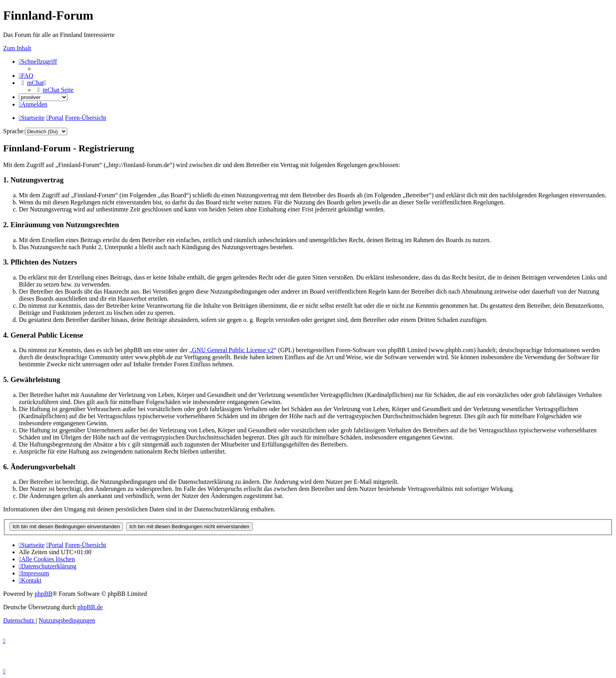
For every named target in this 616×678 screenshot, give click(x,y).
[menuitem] (26, 76)
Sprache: (14, 131)
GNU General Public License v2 (233, 350)
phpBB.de (90, 607)
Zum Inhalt (17, 48)
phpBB (43, 594)
